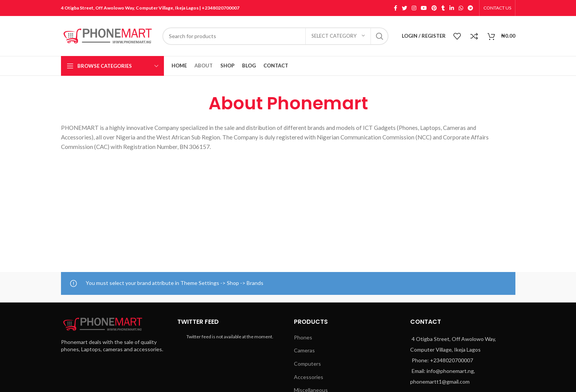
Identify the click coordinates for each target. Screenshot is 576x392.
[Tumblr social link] (443, 8)
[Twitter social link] (404, 8)
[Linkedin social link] (452, 8)
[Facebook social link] (395, 8)
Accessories (309, 377)
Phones (303, 337)
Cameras (304, 350)
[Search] (276, 36)
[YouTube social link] (424, 8)
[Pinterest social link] (434, 8)
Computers (307, 364)
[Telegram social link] (470, 8)
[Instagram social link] (414, 8)
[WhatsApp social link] (461, 8)
